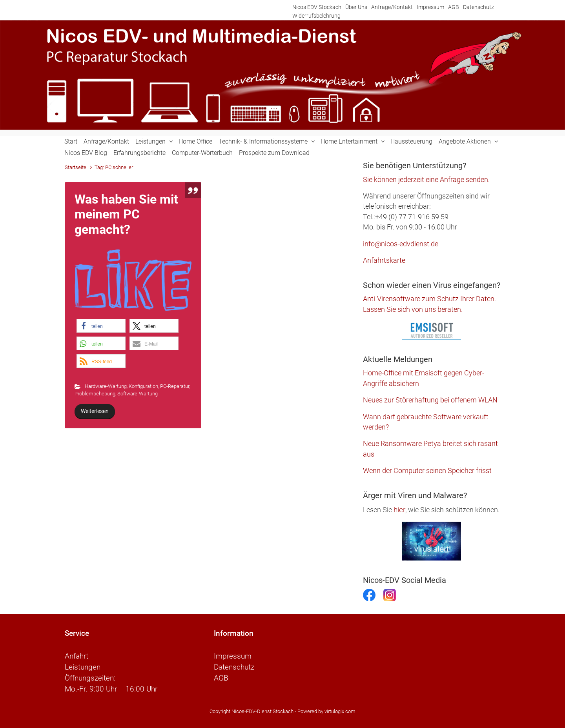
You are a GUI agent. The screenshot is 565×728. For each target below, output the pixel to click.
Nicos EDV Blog (86, 153)
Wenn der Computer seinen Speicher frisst (427, 471)
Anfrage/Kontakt (392, 7)
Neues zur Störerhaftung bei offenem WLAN (430, 400)
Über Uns (356, 7)
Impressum (430, 7)
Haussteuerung (411, 141)
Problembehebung (95, 394)
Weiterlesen (95, 411)
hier (399, 510)
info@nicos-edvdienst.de (401, 244)
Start (71, 141)
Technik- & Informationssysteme (263, 141)
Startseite (76, 167)
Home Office (195, 141)
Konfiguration (143, 386)
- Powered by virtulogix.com (325, 711)
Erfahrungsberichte (139, 153)
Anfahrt (77, 656)
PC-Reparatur (175, 386)
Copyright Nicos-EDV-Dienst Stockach (252, 711)
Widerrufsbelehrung (316, 16)
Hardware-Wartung (106, 386)
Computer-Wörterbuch (202, 153)
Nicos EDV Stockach (317, 7)
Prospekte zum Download (274, 153)
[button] (101, 326)
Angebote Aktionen (465, 141)
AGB (454, 7)
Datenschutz (478, 7)
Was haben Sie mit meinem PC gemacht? (126, 214)
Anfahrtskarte (384, 260)
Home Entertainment (349, 141)
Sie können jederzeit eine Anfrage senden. (426, 180)
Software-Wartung (138, 394)
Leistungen (150, 141)
